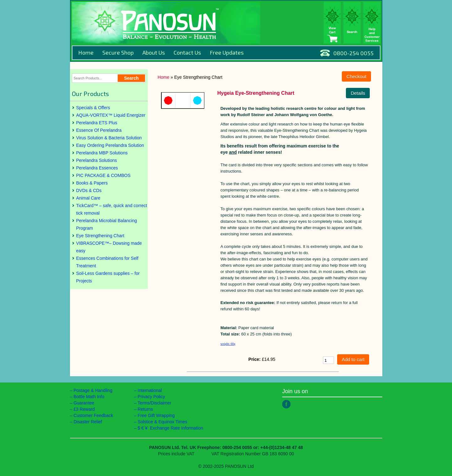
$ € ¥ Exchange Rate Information (171, 428)
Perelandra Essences (97, 168)
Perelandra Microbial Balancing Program (107, 224)
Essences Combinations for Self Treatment (107, 262)
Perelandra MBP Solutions (102, 153)
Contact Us (187, 52)
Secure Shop (118, 52)
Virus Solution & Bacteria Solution (109, 138)
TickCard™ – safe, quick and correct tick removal (112, 209)
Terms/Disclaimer (154, 403)
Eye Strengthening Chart (100, 236)
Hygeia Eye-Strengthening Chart (256, 93)
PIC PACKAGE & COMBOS (103, 175)
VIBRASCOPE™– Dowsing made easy (109, 247)
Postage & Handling (93, 390)
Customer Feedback (93, 415)
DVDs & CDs (89, 190)
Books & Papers (92, 183)
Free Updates (227, 52)
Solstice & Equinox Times (163, 422)
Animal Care (88, 198)
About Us (154, 52)
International (150, 390)
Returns (145, 409)
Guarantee (84, 403)
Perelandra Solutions (97, 160)
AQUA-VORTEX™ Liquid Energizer (111, 115)
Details (358, 93)
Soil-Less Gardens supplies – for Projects (108, 277)
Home (86, 52)
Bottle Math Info (89, 397)
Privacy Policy (151, 397)
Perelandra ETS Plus (97, 123)
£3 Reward (84, 409)
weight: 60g (228, 344)
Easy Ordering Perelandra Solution (110, 145)
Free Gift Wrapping (156, 415)
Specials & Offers (93, 108)
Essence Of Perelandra (99, 130)
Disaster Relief (88, 422)
